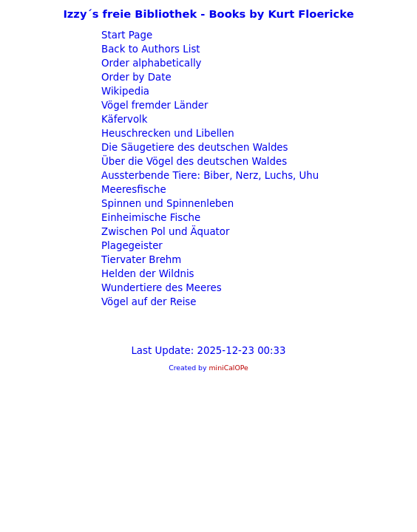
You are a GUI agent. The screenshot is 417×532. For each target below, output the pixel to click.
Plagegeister (130, 246)
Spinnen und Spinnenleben (166, 204)
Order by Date (135, 77)
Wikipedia (124, 91)
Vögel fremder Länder (153, 105)
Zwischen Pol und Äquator (164, 232)
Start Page (125, 35)
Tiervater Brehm (140, 260)
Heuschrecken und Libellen (166, 133)
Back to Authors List (149, 49)
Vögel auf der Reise (148, 302)
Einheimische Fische (149, 218)
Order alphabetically (150, 63)
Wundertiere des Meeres (160, 288)
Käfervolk (123, 119)
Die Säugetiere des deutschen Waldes (193, 147)
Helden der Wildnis (146, 274)
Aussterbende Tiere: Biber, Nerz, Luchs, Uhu (208, 175)
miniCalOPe (228, 368)
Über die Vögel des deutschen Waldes (193, 161)
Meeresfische (132, 190)
